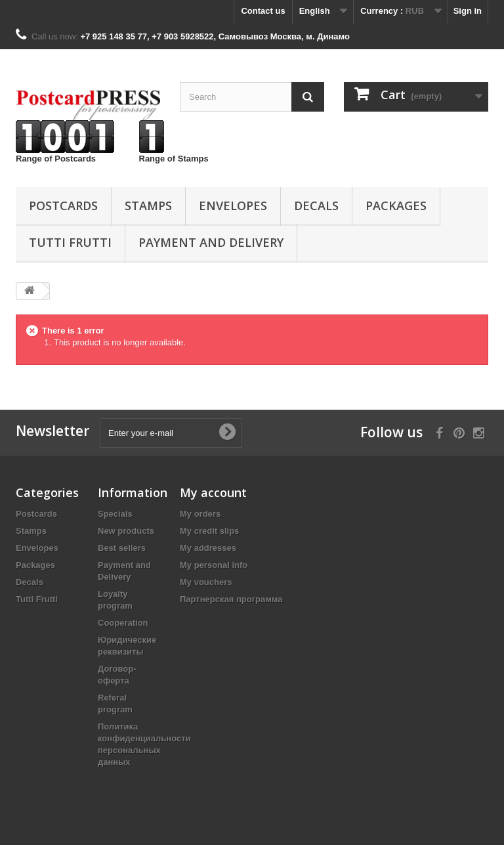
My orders (200, 514)
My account (213, 492)
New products (126, 531)
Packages (396, 206)
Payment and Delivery (211, 242)
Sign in (468, 11)
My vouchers (206, 582)
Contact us (263, 11)
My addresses (208, 548)
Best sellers (122, 548)
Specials (115, 514)
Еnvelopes (233, 206)
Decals (316, 206)
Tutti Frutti (70, 242)
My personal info (214, 565)
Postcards (63, 206)
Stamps (148, 206)
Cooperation (123, 623)
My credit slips (209, 531)
